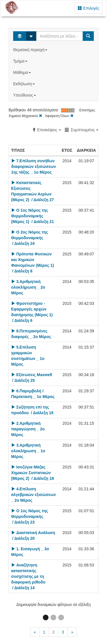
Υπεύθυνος (25, 95)
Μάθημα (22, 72)
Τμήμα (21, 61)
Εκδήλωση (25, 84)
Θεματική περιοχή (31, 50)
